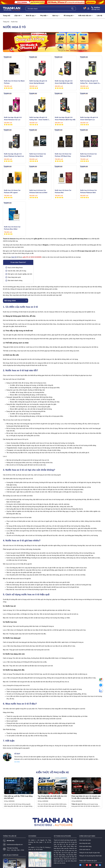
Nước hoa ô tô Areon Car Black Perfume (14, 82)
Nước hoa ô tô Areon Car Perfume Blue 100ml (12, 228)
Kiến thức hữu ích (85, 16)
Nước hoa (14, 22)
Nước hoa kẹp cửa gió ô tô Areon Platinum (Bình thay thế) (65, 119)
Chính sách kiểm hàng (85, 846)
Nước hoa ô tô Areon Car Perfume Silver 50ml (38, 155)
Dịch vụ (55, 16)
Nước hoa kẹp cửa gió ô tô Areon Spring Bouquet (38, 82)
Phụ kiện (43, 16)
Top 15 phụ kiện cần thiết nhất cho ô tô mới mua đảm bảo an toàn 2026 (52, 797)
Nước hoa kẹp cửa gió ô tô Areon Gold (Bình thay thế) (64, 82)
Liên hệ (99, 16)
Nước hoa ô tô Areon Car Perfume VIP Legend (12, 191)
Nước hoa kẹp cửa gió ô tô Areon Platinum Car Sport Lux (14, 155)
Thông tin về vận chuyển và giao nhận (90, 853)
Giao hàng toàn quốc (85, 843)
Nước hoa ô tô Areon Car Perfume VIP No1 (89, 155)
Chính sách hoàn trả (85, 849)
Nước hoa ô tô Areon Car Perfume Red (63, 191)
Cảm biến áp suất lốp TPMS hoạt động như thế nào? (18, 797)
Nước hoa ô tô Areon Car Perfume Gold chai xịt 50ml (38, 191)
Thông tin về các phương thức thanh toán (90, 856)
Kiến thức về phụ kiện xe (52, 772)
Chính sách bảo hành (85, 840)
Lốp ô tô (17, 16)
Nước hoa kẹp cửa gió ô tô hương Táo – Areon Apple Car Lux (90, 82)
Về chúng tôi (68, 16)
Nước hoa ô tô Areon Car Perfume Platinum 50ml (89, 191)
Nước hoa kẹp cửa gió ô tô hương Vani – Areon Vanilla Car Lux (40, 119)
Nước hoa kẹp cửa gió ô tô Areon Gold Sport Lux (89, 119)
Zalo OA (14, 257)
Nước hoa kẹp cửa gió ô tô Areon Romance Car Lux (13, 119)
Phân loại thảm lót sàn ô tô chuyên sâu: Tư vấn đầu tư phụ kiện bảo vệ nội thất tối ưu (86, 797)
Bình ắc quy (30, 16)
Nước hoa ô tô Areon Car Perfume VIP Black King (63, 155)
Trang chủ (7, 16)
